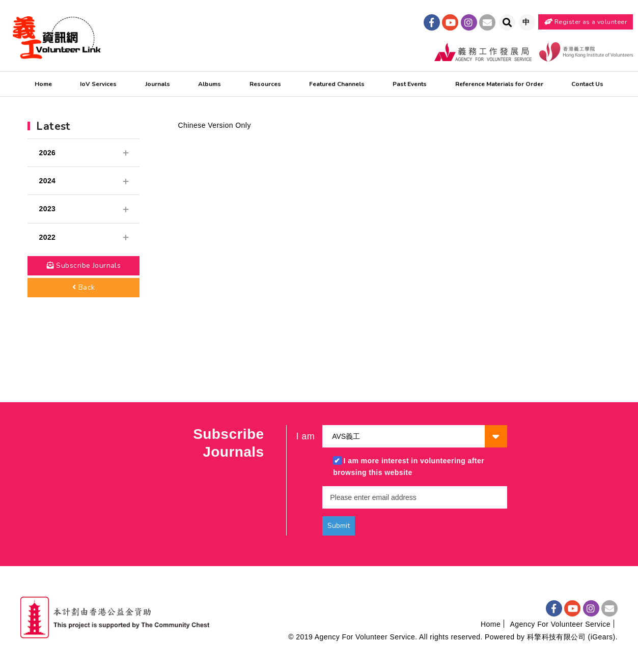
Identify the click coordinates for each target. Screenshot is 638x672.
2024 (84, 181)
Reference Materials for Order (499, 84)
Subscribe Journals (84, 265)
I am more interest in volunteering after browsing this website (409, 467)
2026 (84, 153)
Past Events (410, 84)
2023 (84, 209)
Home (43, 84)
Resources (265, 84)
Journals (158, 84)
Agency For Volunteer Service (560, 624)
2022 (84, 237)
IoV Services (98, 84)
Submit (339, 526)
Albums (210, 84)
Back (84, 287)
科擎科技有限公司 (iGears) (571, 637)
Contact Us (587, 84)
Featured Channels (337, 84)
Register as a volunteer (586, 22)
